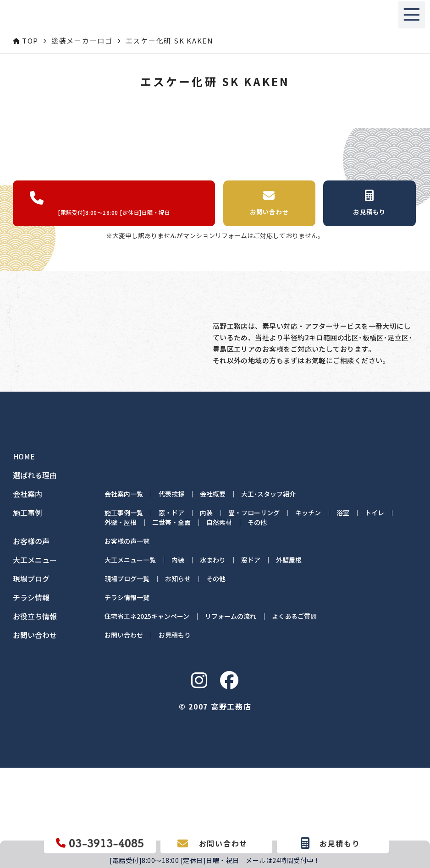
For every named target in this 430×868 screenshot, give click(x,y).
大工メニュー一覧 (130, 660)
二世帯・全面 (171, 622)
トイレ (375, 613)
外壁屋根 (289, 660)
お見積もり (175, 735)
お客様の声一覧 (127, 641)
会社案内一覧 (124, 594)
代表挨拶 (171, 594)
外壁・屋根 (121, 622)
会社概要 (213, 594)
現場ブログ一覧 (127, 679)
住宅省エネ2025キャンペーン (147, 716)
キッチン (308, 613)
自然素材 (219, 622)
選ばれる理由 (35, 576)
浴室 (343, 613)
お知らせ (178, 679)
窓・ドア (171, 613)
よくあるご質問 (294, 716)
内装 (206, 613)
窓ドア (251, 660)
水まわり (213, 660)
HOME (24, 557)
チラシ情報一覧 (127, 698)
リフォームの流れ (231, 716)
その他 (257, 622)
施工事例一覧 (124, 613)
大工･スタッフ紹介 (268, 594)
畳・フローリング (254, 613)
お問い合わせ (124, 735)
